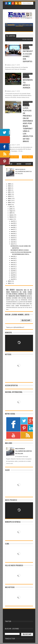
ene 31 (13, 221)
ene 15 (13, 258)
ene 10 (13, 269)
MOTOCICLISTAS (14, 307)
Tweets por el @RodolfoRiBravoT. (15, 327)
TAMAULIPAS (26, 48)
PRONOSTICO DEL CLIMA (19, 292)
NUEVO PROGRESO (21, 296)
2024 (10, 186)
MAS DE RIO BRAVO (28, 45)
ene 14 (13, 260)
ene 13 (13, 263)
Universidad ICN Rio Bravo (23, 307)
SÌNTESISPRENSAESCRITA (25, 306)
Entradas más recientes (12, 157)
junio (11, 209)
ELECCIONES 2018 (16, 298)
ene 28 (13, 227)
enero (11, 219)
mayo (11, 211)
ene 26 (13, 232)
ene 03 (13, 279)
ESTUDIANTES (19, 304)
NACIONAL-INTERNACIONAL (14, 392)
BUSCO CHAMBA (15, 306)
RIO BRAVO (26, 47)
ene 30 (13, 223)
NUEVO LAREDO (26, 304)
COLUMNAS (9, 302)
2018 (10, 198)
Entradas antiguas (27, 157)
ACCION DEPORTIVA (11, 385)
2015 (10, 205)
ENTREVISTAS (9, 304)
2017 (10, 200)
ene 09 (13, 271)
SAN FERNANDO (29, 302)
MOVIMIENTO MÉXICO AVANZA (28, 84)
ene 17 (13, 244)
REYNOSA (15, 294)
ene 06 (13, 275)
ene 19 (13, 242)
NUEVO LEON (23, 302)
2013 (10, 283)
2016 (10, 203)
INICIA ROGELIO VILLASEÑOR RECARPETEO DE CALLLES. (24, 171)
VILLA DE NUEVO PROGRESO (14, 565)
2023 (10, 188)
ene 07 (13, 273)
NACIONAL (9, 298)
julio (11, 207)
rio (18, 302)
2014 (10, 281)
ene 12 (13, 265)
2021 (10, 192)
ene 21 (13, 238)
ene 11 (13, 267)
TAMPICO (14, 304)
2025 (10, 184)
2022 (10, 190)
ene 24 (13, 234)
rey (19, 302)
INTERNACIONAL (24, 300)
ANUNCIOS (8, 300)
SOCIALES (30, 300)
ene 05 (13, 277)
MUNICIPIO (9, 333)
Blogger (23, 41)
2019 (10, 196)
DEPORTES (29, 296)
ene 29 (13, 225)
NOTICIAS (8, 354)
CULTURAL (24, 298)
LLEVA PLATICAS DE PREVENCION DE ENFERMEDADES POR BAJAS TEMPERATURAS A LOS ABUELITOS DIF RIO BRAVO (28, 125)
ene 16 (13, 256)
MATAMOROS (14, 302)
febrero (12, 217)
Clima (7, 544)
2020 (10, 194)
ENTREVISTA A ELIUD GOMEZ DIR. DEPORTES (28, 56)
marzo (11, 215)
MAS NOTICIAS (10, 587)
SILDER (7, 470)
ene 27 (13, 229)
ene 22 (13, 236)
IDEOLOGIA (29, 298)
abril (11, 213)
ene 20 (13, 240)
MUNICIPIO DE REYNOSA (13, 522)
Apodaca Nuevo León (16, 300)
